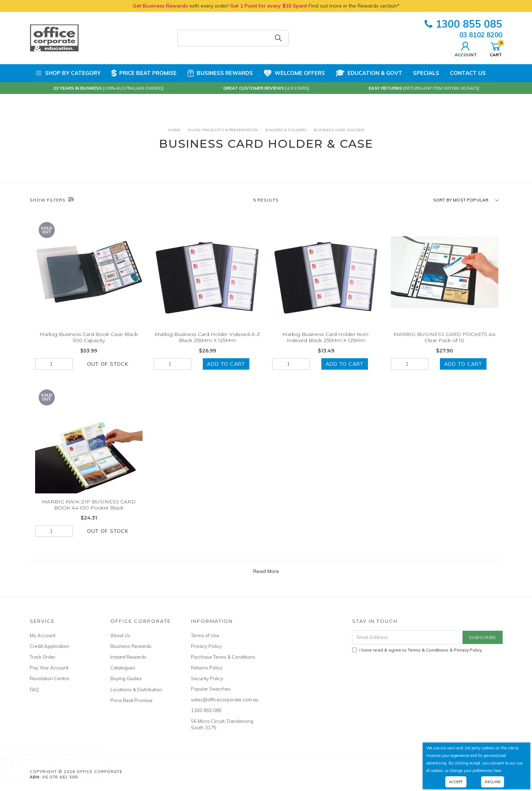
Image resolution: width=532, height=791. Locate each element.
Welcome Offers (294, 73)
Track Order (43, 657)
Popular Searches (211, 689)
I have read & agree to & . (418, 650)
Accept (456, 782)
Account (466, 48)
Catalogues (123, 668)
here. (498, 771)
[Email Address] (408, 637)
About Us (120, 635)
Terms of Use (205, 635)
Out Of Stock (108, 364)
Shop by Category (68, 73)
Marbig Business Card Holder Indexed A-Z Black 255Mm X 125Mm (207, 337)
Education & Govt (369, 73)
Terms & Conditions (428, 650)
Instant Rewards (128, 657)
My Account (43, 635)
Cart (496, 48)
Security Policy (207, 678)
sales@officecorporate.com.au (223, 700)
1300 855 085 (463, 24)
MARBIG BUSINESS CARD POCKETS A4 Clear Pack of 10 (444, 337)
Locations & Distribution (136, 690)
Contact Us (468, 73)
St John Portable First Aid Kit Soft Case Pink (69, 761)
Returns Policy (207, 668)
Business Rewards (220, 73)
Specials (426, 73)
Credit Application (49, 646)
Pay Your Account (49, 668)
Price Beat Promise (144, 73)
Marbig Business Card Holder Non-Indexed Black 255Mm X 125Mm (326, 337)
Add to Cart (226, 364)
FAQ (34, 690)
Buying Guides (126, 678)
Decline (493, 782)
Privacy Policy (206, 646)
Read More (266, 571)
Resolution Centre (49, 678)
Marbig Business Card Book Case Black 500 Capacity (89, 337)
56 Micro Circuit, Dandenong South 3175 (222, 724)
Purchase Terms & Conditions (223, 657)
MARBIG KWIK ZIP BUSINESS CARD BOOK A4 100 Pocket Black (89, 509)
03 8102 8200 (481, 35)
